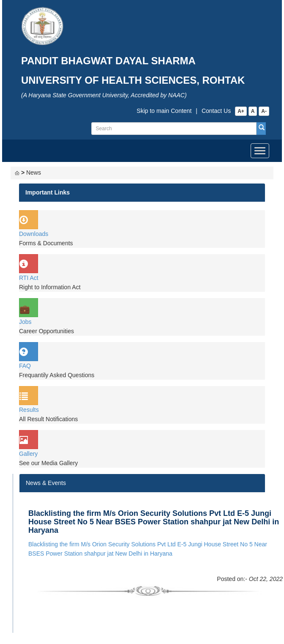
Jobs (25, 322)
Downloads (34, 234)
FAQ (25, 366)
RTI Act (29, 278)
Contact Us (216, 111)
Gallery (28, 454)
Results (29, 410)
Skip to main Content (164, 111)
